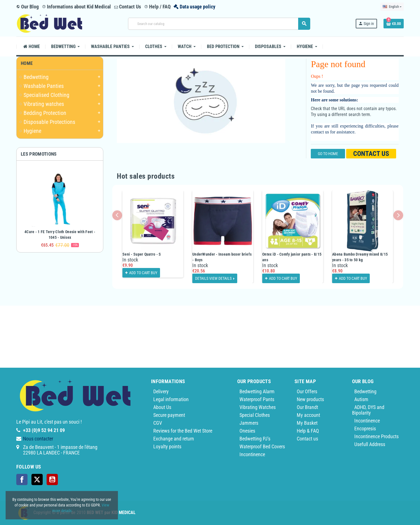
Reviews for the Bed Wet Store (183, 431)
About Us (162, 407)
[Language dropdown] (392, 7)
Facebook (22, 479)
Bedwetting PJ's (255, 439)
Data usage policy (198, 7)
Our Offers (307, 391)
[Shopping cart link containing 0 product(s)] (394, 24)
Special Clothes (255, 415)
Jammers (249, 423)
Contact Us (128, 7)
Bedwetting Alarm (257, 391)
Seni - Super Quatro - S (142, 254)
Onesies (247, 431)
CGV (158, 423)
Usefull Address (370, 444)
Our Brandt (307, 407)
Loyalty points (167, 446)
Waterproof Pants (257, 399)
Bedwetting (365, 391)
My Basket (307, 423)
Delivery (161, 391)
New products (310, 399)
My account (308, 415)
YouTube (52, 479)
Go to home (328, 154)
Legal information (171, 399)
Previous (117, 215)
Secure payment (169, 415)
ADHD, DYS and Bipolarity (368, 410)
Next (398, 215)
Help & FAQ (308, 431)
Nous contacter (38, 439)
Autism (361, 399)
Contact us (371, 154)
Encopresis (365, 429)
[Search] (219, 24)
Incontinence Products (376, 436)
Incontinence (252, 454)
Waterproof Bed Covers (262, 446)
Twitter (37, 479)
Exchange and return (174, 439)
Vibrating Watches (258, 407)
